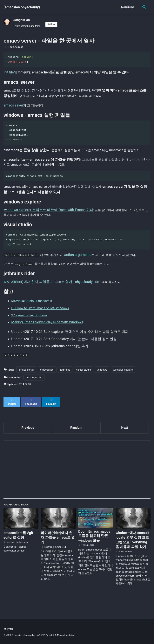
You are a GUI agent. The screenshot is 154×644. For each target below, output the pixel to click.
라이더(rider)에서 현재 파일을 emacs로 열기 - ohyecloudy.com (52, 295)
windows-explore (123, 384)
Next (125, 439)
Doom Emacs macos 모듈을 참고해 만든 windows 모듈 (94, 549)
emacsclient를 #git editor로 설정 (18, 548)
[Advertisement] (77, 483)
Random (127, 7)
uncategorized (34, 392)
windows (102, 384)
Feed (9, 629)
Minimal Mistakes (69, 635)
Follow (54, 25)
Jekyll (54, 635)
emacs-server (26, 384)
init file (9, 73)
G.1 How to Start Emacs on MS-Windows (43, 322)
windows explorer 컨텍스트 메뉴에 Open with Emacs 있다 (49, 220)
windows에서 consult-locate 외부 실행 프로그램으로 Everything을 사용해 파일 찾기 (133, 553)
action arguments (84, 266)
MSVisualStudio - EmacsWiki (33, 315)
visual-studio (84, 384)
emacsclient (47, 384)
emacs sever (13, 107)
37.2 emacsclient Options (31, 329)
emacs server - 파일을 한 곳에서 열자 (49, 41)
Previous (28, 439)
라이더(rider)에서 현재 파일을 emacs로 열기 (58, 550)
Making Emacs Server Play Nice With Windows (47, 336)
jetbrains (65, 384)
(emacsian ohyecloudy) (22, 7)
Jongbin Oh (22, 20)
